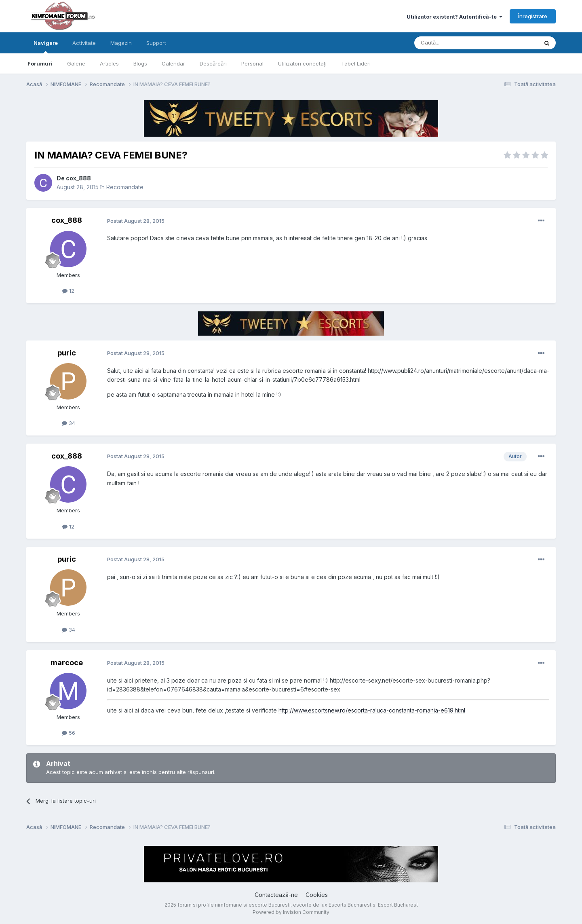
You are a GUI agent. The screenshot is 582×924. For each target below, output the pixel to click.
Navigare (46, 47)
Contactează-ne (276, 895)
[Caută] (455, 43)
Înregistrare (533, 16)
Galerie (76, 63)
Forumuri (40, 63)
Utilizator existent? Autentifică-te (454, 17)
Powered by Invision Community (291, 912)
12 (68, 291)
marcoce (67, 663)
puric (67, 353)
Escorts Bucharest (350, 905)
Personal (252, 63)
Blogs (140, 63)
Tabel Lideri (356, 63)
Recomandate (125, 187)
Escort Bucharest (398, 905)
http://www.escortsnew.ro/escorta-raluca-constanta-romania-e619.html (372, 710)
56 (69, 733)
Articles (109, 63)
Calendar (173, 63)
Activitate (84, 43)
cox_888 (78, 178)
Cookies (317, 895)
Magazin (121, 43)
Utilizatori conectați (302, 63)
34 (69, 423)
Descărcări (213, 63)
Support (156, 43)
